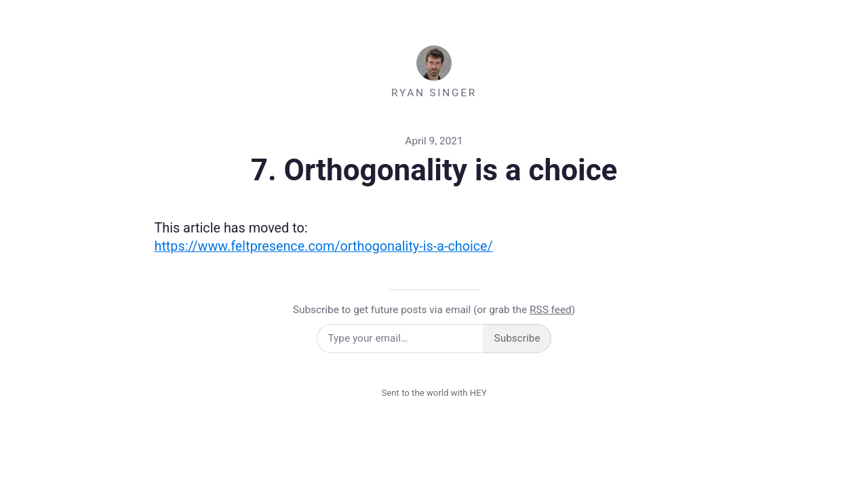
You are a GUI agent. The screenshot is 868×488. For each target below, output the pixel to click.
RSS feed (551, 310)
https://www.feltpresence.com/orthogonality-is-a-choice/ (324, 246)
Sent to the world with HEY (434, 393)
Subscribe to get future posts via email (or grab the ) (434, 310)
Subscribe (517, 338)
